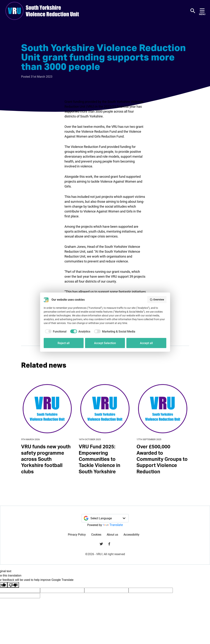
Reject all (64, 343)
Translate (113, 525)
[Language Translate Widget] (105, 518)
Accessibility (131, 534)
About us (112, 534)
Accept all (146, 343)
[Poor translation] (13, 585)
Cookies (96, 534)
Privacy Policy (77, 534)
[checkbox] (55, 331)
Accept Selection (105, 343)
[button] (193, 11)
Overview (157, 299)
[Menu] (202, 11)
